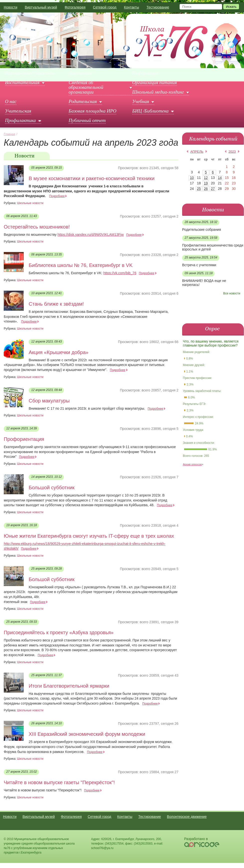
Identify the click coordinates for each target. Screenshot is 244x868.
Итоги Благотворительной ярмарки (69, 686)
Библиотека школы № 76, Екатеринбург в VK (81, 265)
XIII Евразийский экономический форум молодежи (87, 734)
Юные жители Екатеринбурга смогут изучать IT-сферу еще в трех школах (89, 536)
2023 (232, 152)
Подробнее (57, 196)
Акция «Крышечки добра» (59, 352)
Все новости (232, 293)
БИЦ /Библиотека (150, 111)
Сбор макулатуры (49, 401)
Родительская (83, 102)
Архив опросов (192, 464)
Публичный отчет (87, 121)
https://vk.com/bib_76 (120, 273)
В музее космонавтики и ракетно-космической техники (92, 178)
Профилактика (20, 121)
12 (206, 178)
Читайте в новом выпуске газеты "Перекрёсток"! (59, 782)
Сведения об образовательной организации (86, 87)
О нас (11, 102)
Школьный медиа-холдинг (158, 92)
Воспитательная (22, 83)
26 (206, 189)
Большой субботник (52, 488)
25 (199, 189)
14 (220, 178)
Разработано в (196, 839)
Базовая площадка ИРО (92, 111)
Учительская (18, 111)
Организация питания (155, 83)
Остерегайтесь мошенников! (37, 227)
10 (192, 178)
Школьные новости (30, 203)
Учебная (141, 102)
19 (206, 183)
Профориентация (24, 439)
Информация (145, 73)
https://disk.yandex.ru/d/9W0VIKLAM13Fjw (90, 235)
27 (213, 189)
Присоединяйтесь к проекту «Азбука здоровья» (59, 632)
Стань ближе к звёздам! (56, 304)
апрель (197, 152)
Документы (80, 73)
